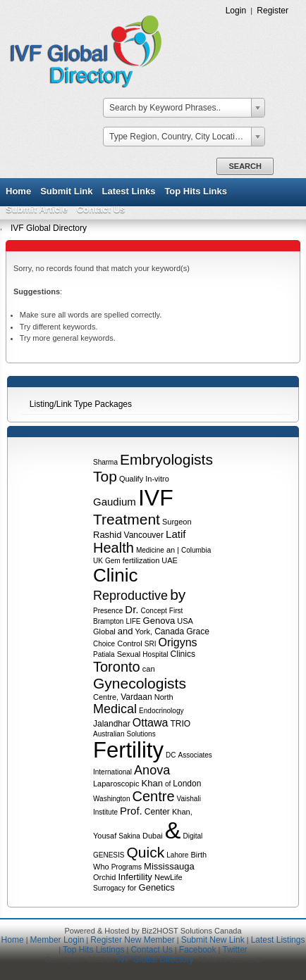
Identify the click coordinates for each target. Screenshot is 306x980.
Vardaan (136, 697)
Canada (169, 632)
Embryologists (166, 459)
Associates (195, 755)
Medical (115, 709)
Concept (154, 611)
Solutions (141, 734)
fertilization (141, 560)
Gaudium (115, 502)
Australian (109, 734)
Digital (193, 836)
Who (101, 867)
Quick (146, 852)
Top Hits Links (196, 191)
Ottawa (151, 723)
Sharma (105, 462)
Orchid (104, 877)
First (176, 611)
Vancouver (144, 535)
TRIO (181, 724)
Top (105, 476)
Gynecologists (140, 683)
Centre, (106, 697)
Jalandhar (112, 724)
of (168, 784)
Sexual (129, 654)
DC (171, 755)
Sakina (129, 836)
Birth (198, 855)
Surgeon (177, 522)
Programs (127, 867)
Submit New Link (213, 940)
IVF (156, 498)
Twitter (234, 950)
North (164, 697)
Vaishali (189, 799)
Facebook (198, 950)
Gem (113, 561)
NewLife (169, 877)
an (171, 550)
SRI (151, 644)
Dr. (131, 609)
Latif (176, 534)
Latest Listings (278, 940)
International (112, 772)
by (178, 595)
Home (18, 191)
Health (114, 548)
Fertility (128, 750)
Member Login (57, 940)
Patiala (104, 654)
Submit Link (66, 191)
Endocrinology (161, 711)
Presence (108, 611)
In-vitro (157, 479)
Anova (152, 770)
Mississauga (169, 866)
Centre (154, 796)
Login (236, 11)
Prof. (131, 811)
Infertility (135, 877)
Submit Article (37, 209)
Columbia (196, 550)
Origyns (177, 642)
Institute (105, 812)
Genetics (157, 887)
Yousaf (105, 836)
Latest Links (129, 191)
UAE (170, 560)
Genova (159, 621)
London (187, 784)
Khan (152, 783)
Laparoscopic (116, 784)
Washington (111, 799)
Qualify (131, 479)
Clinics (183, 654)
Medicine (150, 550)
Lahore (177, 855)
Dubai (153, 836)
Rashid (107, 535)
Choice (104, 644)
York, (143, 632)
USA (185, 621)
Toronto (117, 667)
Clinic (116, 575)
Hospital (155, 654)
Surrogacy (109, 888)
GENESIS (109, 855)
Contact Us (101, 209)
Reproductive (130, 596)
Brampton (108, 621)
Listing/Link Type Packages (81, 404)
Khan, (182, 812)
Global (104, 632)
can (149, 669)
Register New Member (132, 940)
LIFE (133, 621)
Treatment (127, 519)
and (126, 631)
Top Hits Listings (93, 950)
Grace (198, 632)
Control (129, 643)
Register (273, 11)
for (132, 888)
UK (98, 561)
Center (157, 812)
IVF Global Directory (49, 228)
